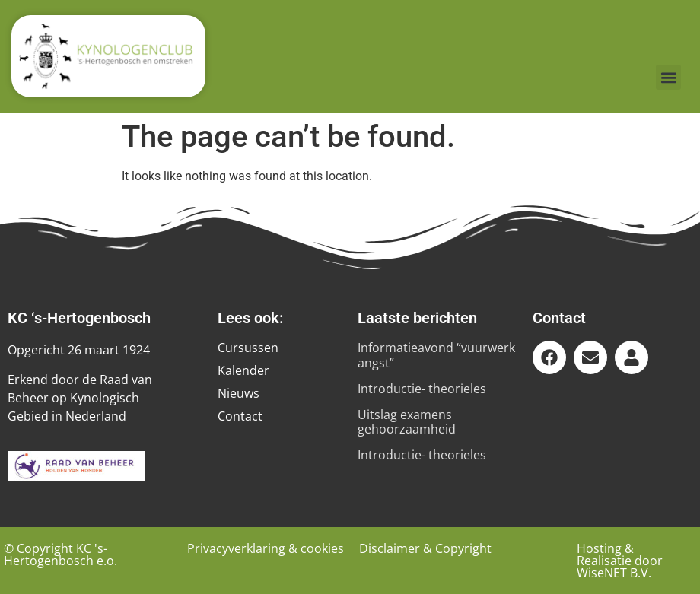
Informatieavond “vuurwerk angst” (436, 355)
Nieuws (239, 393)
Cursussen (248, 348)
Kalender (243, 370)
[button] (668, 77)
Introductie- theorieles (422, 389)
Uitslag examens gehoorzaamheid (407, 422)
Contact (240, 416)
